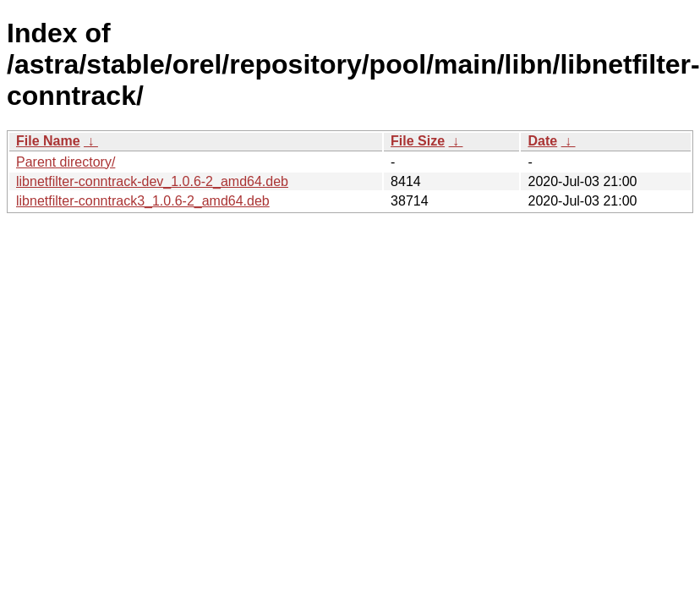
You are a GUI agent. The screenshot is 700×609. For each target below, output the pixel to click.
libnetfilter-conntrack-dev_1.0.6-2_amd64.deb (152, 181)
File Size (418, 141)
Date (542, 141)
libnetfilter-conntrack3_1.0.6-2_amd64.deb (143, 201)
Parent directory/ (66, 162)
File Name (48, 141)
